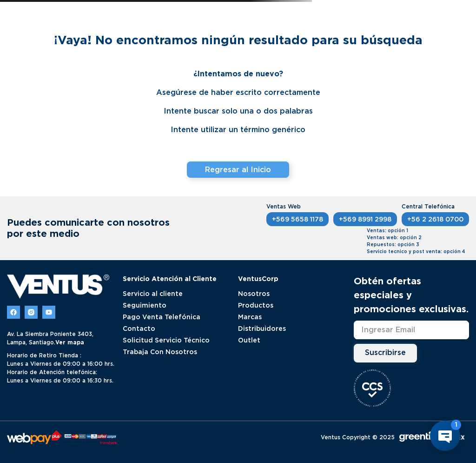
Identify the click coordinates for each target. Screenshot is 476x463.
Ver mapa (70, 342)
